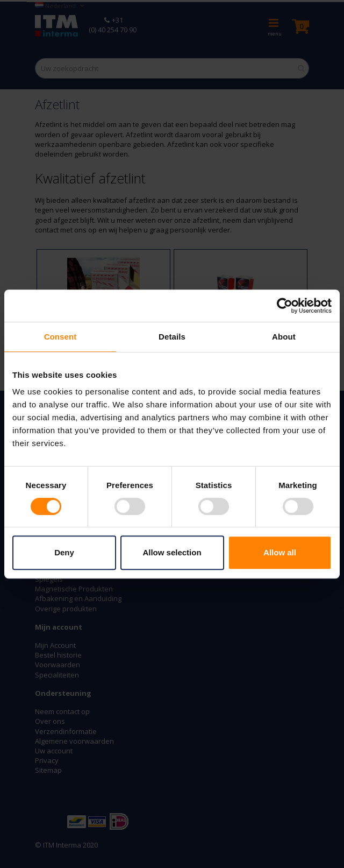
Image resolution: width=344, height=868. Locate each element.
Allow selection (172, 552)
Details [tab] (172, 337)
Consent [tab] (60, 337)
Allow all (280, 552)
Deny (64, 552)
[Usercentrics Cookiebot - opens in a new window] (285, 306)
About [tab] (284, 337)
